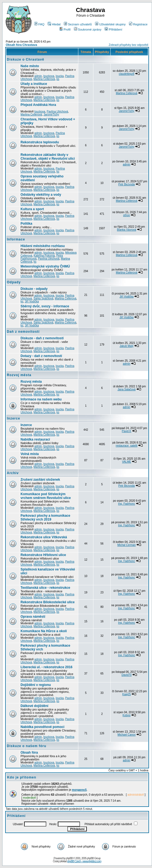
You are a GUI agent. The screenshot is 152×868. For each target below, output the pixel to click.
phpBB (69, 858)
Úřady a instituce (34, 84)
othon (127, 215)
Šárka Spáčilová (43, 298)
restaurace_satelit (127, 446)
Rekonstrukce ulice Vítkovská (44, 537)
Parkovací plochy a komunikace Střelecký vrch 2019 (45, 518)
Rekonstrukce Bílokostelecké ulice (48, 602)
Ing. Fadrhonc (127, 504)
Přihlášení (113, 29)
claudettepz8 (127, 74)
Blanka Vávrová (127, 230)
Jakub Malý (127, 346)
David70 (127, 675)
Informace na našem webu (41, 399)
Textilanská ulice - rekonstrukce (45, 588)
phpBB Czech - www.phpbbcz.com (84, 861)
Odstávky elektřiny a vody (41, 195)
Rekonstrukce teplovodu (40, 142)
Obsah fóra (29, 753)
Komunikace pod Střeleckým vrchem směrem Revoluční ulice (46, 496)
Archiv (13, 473)
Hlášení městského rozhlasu (43, 246)
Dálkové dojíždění (34, 706)
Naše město (30, 66)
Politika (26, 224)
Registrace (138, 24)
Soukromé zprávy (88, 29)
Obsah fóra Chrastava (21, 45)
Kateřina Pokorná (44, 256)
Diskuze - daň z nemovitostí (42, 338)
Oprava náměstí (33, 617)
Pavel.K (127, 431)
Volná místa (30, 454)
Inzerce (13, 418)
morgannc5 (79, 790)
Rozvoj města (19, 375)
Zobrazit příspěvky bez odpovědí (129, 45)
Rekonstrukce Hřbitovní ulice (43, 555)
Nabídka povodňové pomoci (42, 727)
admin (38, 76)
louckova (49, 76)
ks (58, 79)
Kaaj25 (127, 694)
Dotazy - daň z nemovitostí (41, 356)
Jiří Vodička (32, 301)
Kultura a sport (32, 209)
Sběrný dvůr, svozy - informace (45, 306)
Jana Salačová (127, 389)
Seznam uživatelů (78, 24)
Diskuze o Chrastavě (25, 60)
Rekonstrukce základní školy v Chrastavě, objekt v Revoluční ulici (48, 157)
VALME (126, 462)
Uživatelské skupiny (110, 24)
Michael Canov (127, 735)
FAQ (39, 24)
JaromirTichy (51, 115)
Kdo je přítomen (22, 777)
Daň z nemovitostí (23, 332)
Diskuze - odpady (34, 289)
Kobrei (127, 715)
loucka (60, 76)
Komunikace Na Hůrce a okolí (44, 631)
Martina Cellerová (44, 79)
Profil (65, 29)
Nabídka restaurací (35, 439)
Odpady (14, 282)
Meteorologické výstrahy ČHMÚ (45, 266)
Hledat (54, 24)
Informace (16, 239)
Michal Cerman (126, 545)
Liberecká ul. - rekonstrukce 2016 (46, 667)
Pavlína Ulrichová (58, 112)
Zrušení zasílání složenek (40, 480)
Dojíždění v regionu (36, 685)
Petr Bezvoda (127, 184)
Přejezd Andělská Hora (38, 105)
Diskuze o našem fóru (27, 746)
